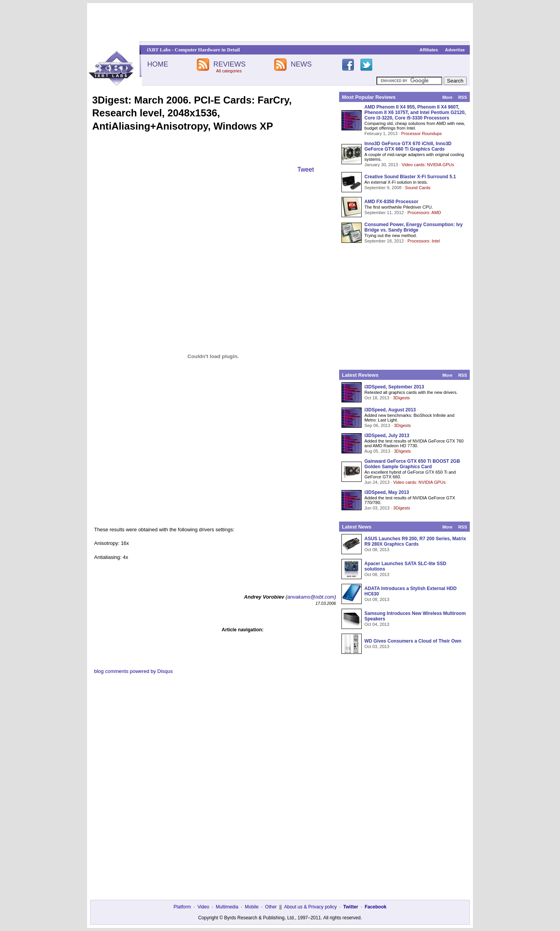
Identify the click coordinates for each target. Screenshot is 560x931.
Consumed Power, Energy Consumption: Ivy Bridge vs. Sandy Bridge (414, 227)
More (447, 97)
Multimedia (227, 907)
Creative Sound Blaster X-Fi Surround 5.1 (410, 177)
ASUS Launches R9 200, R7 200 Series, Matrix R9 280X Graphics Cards (415, 541)
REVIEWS (229, 64)
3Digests (401, 398)
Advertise (455, 50)
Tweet (305, 170)
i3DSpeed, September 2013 (394, 387)
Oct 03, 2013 (377, 646)
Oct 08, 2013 (377, 550)
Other (271, 907)
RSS (463, 97)
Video (203, 907)
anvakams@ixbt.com (311, 597)
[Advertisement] (280, 22)
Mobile (252, 907)
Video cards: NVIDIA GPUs (428, 165)
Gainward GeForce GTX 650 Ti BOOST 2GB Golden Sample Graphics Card (412, 464)
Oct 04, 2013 (377, 624)
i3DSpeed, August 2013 (390, 410)
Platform (182, 907)
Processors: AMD (424, 213)
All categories (229, 71)
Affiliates (429, 50)
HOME (157, 64)
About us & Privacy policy (310, 907)
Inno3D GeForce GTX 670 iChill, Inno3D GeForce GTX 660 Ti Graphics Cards (408, 146)
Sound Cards (417, 188)
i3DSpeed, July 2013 (387, 436)
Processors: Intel (424, 241)
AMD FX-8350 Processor (391, 202)
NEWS (301, 64)
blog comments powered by (133, 671)
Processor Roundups (422, 134)
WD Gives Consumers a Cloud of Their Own (413, 641)
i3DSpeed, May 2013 (387, 492)
